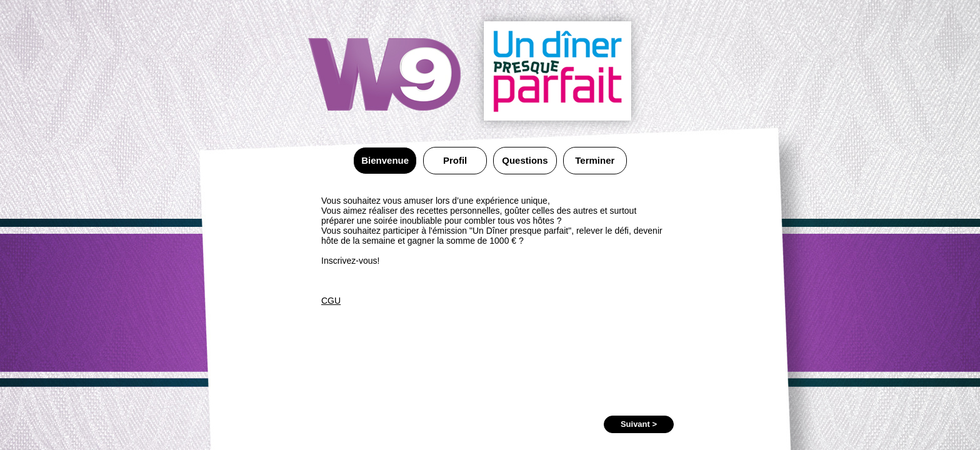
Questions (525, 160)
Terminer (595, 160)
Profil (455, 160)
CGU (331, 301)
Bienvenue (385, 160)
